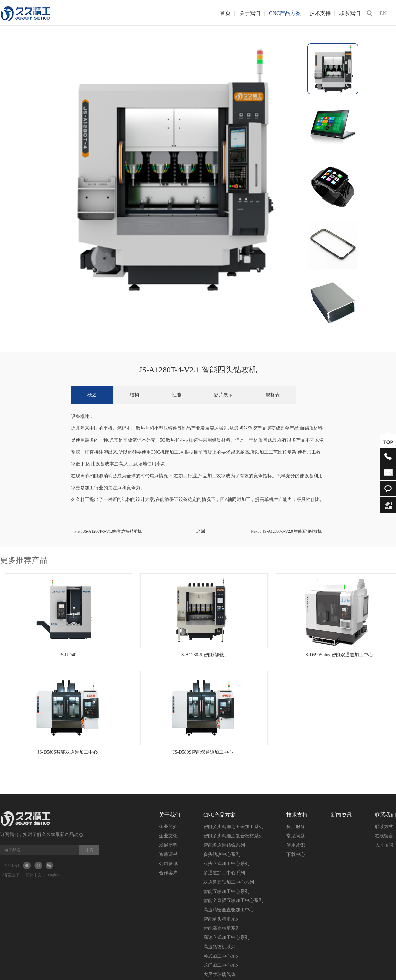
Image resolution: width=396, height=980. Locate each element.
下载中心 (296, 854)
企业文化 (168, 836)
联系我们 (350, 13)
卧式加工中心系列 (222, 956)
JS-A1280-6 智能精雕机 (203, 655)
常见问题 (296, 836)
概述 (92, 395)
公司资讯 (168, 864)
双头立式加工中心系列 (226, 864)
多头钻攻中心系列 (222, 854)
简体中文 (34, 875)
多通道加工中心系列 (224, 873)
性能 (177, 395)
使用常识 (296, 845)
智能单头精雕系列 (222, 919)
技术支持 (320, 13)
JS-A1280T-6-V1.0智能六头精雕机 (113, 531)
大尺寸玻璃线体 (219, 975)
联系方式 (384, 827)
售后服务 (296, 827)
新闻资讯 (341, 815)
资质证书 (168, 854)
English (54, 875)
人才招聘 (384, 845)
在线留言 (384, 836)
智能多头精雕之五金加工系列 (233, 827)
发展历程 (168, 845)
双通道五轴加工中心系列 (229, 882)
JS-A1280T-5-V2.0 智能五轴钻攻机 (292, 531)
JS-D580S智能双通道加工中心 (68, 752)
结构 (134, 395)
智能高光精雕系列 (222, 928)
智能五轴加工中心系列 (226, 891)
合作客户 (168, 873)
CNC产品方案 (285, 13)
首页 (225, 13)
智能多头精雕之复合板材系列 (233, 836)
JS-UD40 (68, 655)
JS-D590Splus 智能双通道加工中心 (338, 655)
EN (383, 13)
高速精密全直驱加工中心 (229, 910)
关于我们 (250, 13)
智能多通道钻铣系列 (224, 845)
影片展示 (223, 395)
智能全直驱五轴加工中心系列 (233, 901)
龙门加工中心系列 (222, 965)
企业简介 (168, 827)
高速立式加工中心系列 (226, 938)
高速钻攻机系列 (219, 947)
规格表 (273, 395)
